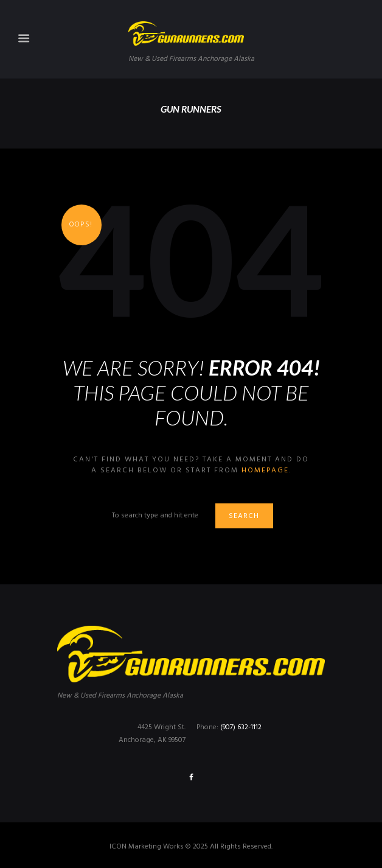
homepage (265, 471)
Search (244, 516)
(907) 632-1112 (241, 727)
